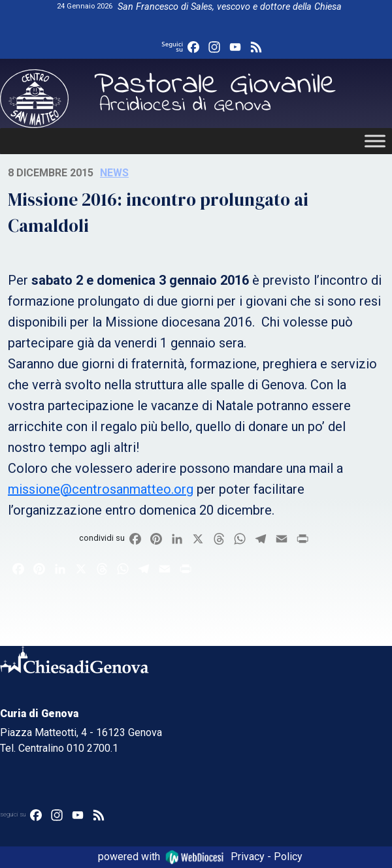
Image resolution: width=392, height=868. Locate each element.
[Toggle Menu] (375, 141)
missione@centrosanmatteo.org (101, 489)
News (114, 173)
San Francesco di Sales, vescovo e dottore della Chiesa (230, 7)
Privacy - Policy (267, 857)
